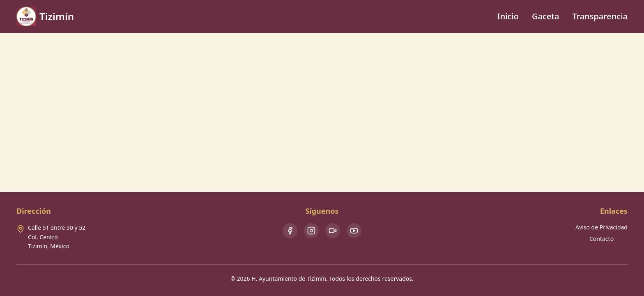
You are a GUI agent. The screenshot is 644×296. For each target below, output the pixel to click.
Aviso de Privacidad (601, 227)
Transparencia (600, 16)
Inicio (508, 16)
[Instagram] (311, 231)
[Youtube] (354, 231)
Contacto (601, 239)
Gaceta (545, 16)
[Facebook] (290, 231)
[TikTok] (333, 231)
